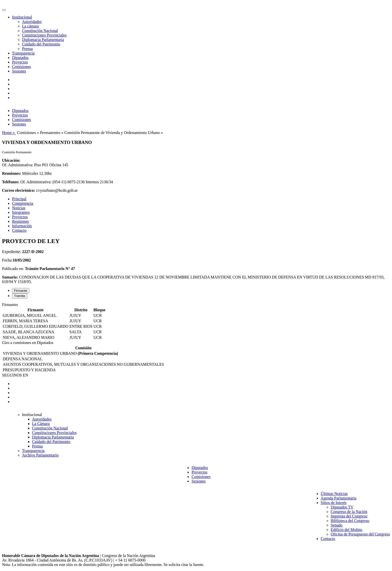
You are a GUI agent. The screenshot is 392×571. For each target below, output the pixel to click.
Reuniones (20, 221)
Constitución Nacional (40, 31)
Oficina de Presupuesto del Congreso (360, 534)
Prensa (27, 49)
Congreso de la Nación (349, 512)
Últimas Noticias (334, 494)
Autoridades (32, 22)
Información (22, 226)
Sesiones (19, 71)
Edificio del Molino (346, 530)
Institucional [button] (22, 17)
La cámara (30, 26)
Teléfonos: (11, 182)
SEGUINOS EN (15, 375)
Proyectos (20, 62)
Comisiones (21, 67)
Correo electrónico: (19, 190)
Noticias (19, 208)
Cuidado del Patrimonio (41, 44)
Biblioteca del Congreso (350, 521)
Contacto (19, 230)
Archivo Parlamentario (40, 455)
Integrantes (21, 212)
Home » (9, 133)
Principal (19, 199)
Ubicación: (11, 160)
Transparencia (23, 53)
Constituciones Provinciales (44, 35)
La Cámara (41, 424)
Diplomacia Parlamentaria (43, 40)
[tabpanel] (196, 321)
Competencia (22, 203)
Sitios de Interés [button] (334, 503)
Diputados (20, 58)
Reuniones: (11, 173)
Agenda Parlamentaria (339, 498)
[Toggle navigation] (4, 10)
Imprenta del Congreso (349, 516)
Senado (337, 525)
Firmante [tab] (21, 291)
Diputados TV (342, 507)
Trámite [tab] (20, 296)
